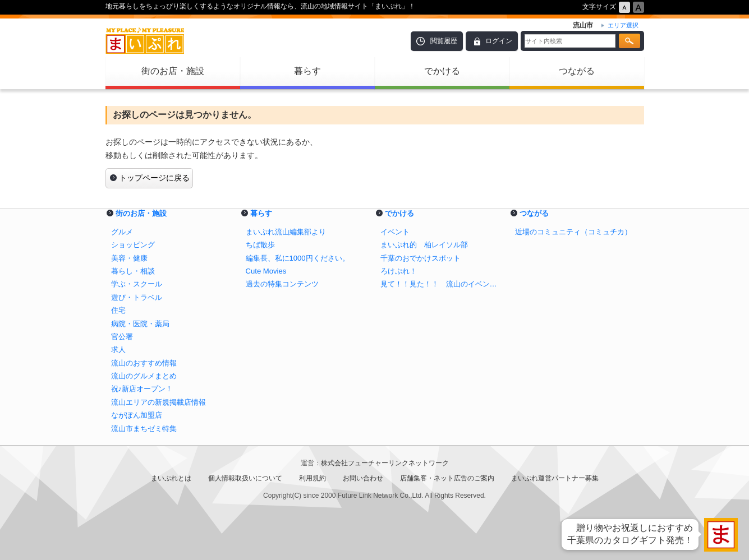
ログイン (499, 41)
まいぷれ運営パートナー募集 (555, 478)
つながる (577, 71)
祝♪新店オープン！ (142, 389)
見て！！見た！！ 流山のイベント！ (442, 284)
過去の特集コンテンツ (282, 284)
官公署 (122, 337)
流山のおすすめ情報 (144, 363)
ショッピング (133, 245)
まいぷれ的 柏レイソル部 (424, 245)
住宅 (118, 310)
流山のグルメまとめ (144, 376)
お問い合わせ (363, 478)
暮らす (307, 71)
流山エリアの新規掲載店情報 (158, 402)
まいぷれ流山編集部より (286, 232)
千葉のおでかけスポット (421, 258)
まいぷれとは (171, 478)
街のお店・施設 (173, 71)
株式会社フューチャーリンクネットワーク (385, 463)
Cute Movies (266, 271)
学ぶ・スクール (137, 284)
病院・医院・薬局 (140, 324)
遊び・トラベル (137, 297)
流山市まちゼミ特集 (144, 429)
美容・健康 (129, 258)
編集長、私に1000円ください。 (298, 258)
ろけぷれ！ (399, 271)
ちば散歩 (260, 245)
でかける (442, 71)
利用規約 (313, 478)
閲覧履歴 (444, 41)
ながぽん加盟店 (137, 415)
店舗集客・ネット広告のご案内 (447, 478)
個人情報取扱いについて (245, 478)
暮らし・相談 (133, 271)
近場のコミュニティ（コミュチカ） (573, 232)
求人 (118, 350)
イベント (395, 232)
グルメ (122, 232)
